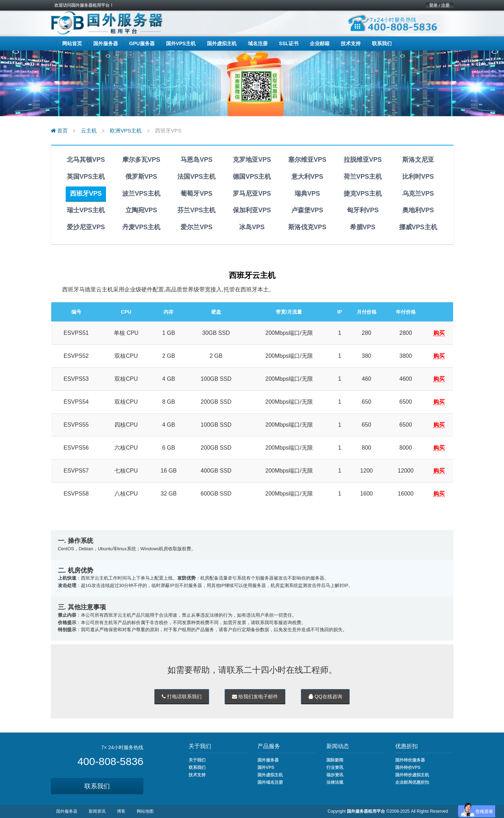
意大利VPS (307, 177)
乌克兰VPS (418, 194)
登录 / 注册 (439, 5)
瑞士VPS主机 (86, 210)
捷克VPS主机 (363, 194)
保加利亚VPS (252, 210)
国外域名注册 (270, 782)
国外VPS (266, 767)
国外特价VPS (408, 767)
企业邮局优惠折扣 (412, 782)
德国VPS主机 (252, 177)
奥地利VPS (418, 210)
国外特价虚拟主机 (412, 775)
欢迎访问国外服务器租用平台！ (84, 5)
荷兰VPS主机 (363, 177)
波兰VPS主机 (141, 194)
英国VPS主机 (86, 177)
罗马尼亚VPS (252, 194)
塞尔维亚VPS (307, 160)
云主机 (89, 131)
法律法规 (335, 782)
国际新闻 (335, 760)
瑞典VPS (307, 194)
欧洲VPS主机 (126, 131)
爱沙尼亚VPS (86, 227)
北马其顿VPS (86, 160)
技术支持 (197, 775)
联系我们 (97, 786)
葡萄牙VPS (196, 194)
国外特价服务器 (410, 760)
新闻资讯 (97, 811)
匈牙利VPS (363, 210)
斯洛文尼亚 (418, 160)
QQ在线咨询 (325, 697)
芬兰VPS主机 (196, 210)
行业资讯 (335, 767)
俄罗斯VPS (141, 177)
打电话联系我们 (182, 697)
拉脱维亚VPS (363, 160)
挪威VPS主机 (418, 227)
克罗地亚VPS (252, 160)
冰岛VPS (252, 227)
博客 (121, 811)
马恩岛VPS (196, 160)
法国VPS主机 (196, 177)
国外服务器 (268, 760)
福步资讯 (335, 775)
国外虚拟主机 (270, 775)
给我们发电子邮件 (255, 697)
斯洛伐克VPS (307, 227)
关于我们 (197, 760)
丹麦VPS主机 (141, 227)
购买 (439, 333)
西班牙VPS (86, 194)
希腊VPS (363, 227)
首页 (59, 131)
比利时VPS (418, 177)
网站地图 (145, 811)
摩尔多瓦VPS (141, 160)
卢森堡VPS (307, 210)
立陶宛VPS (141, 210)
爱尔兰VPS (196, 227)
